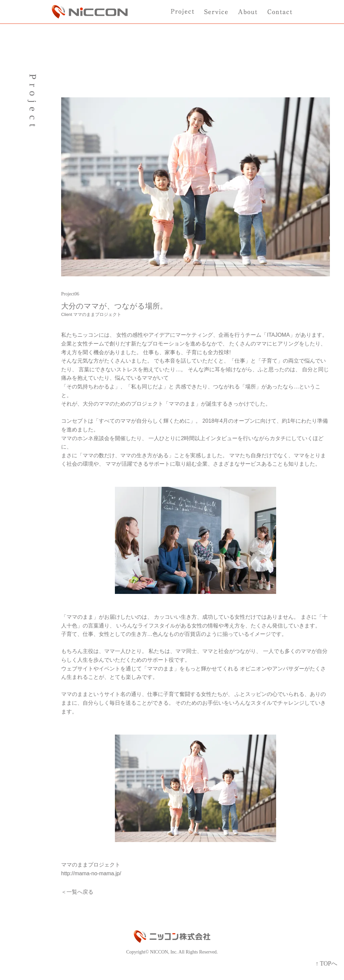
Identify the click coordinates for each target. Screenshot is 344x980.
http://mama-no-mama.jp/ (91, 873)
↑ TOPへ (326, 964)
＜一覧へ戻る (77, 892)
